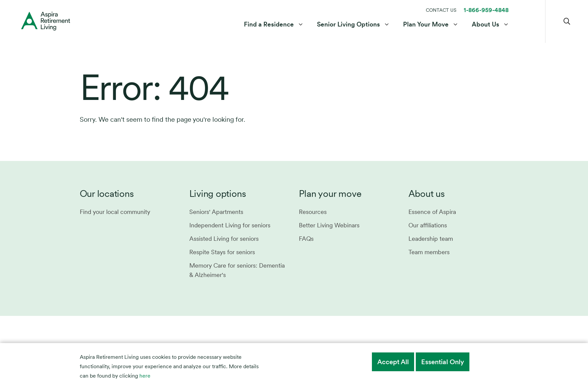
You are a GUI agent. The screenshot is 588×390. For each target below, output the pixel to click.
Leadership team (431, 239)
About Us (485, 25)
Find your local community (115, 212)
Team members (429, 252)
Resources (313, 212)
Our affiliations (428, 225)
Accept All (393, 362)
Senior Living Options (348, 25)
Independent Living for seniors (230, 225)
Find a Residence (269, 25)
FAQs (306, 239)
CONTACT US (441, 10)
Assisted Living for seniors (224, 239)
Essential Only (443, 362)
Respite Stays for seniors (222, 252)
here (145, 376)
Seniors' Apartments (216, 212)
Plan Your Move (426, 25)
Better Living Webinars (329, 225)
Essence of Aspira (432, 212)
